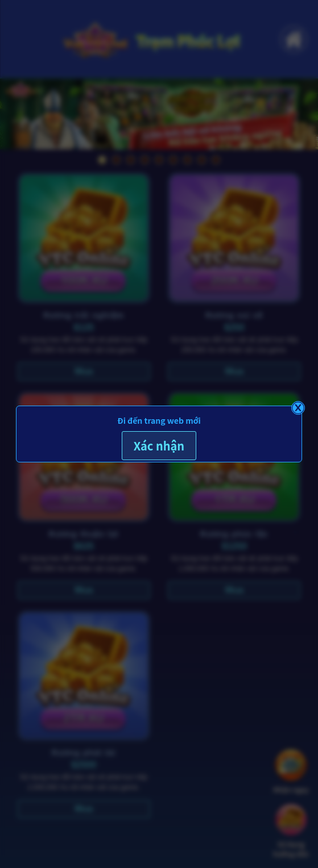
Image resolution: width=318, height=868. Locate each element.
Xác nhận (159, 446)
